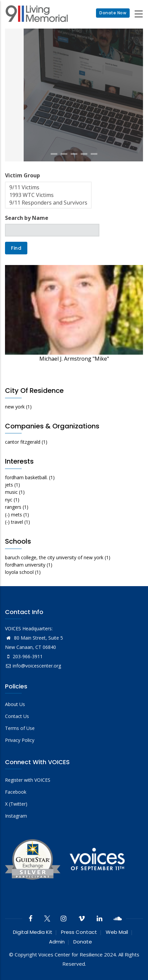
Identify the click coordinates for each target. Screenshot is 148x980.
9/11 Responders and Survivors (48, 203)
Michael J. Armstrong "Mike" (74, 359)
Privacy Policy (20, 740)
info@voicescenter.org (33, 666)
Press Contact (79, 932)
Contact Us (17, 716)
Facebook (16, 792)
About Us (15, 704)
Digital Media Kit (33, 932)
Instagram (16, 816)
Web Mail (117, 932)
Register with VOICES (28, 780)
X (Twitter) (16, 804)
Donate (83, 942)
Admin (57, 942)
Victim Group (22, 175)
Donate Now (113, 13)
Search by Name (27, 218)
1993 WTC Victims (48, 195)
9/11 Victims (48, 187)
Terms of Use (20, 728)
